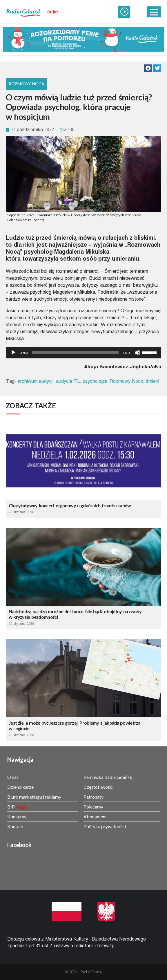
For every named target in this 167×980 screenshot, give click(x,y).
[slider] (75, 353)
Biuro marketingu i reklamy (34, 797)
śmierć (153, 381)
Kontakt (16, 826)
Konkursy (17, 816)
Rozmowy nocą (27, 84)
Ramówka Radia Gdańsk (108, 777)
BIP (11, 807)
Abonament (95, 816)
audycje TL (68, 381)
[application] (83, 353)
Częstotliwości (98, 787)
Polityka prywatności (105, 826)
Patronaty (94, 797)
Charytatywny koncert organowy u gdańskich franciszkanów (70, 505)
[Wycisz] (137, 353)
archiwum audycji (36, 381)
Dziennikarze (20, 787)
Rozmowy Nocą (126, 381)
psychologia (95, 381)
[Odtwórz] (13, 353)
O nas (13, 777)
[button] (148, 68)
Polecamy (93, 807)
